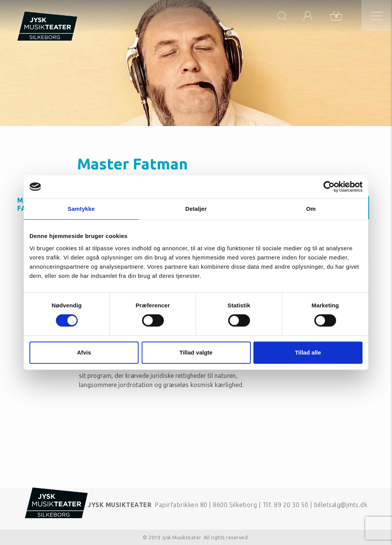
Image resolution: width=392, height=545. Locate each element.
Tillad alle (308, 352)
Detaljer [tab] (196, 209)
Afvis (84, 352)
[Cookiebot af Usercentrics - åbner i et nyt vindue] (329, 187)
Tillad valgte (196, 352)
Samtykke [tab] (81, 209)
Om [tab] (311, 209)
